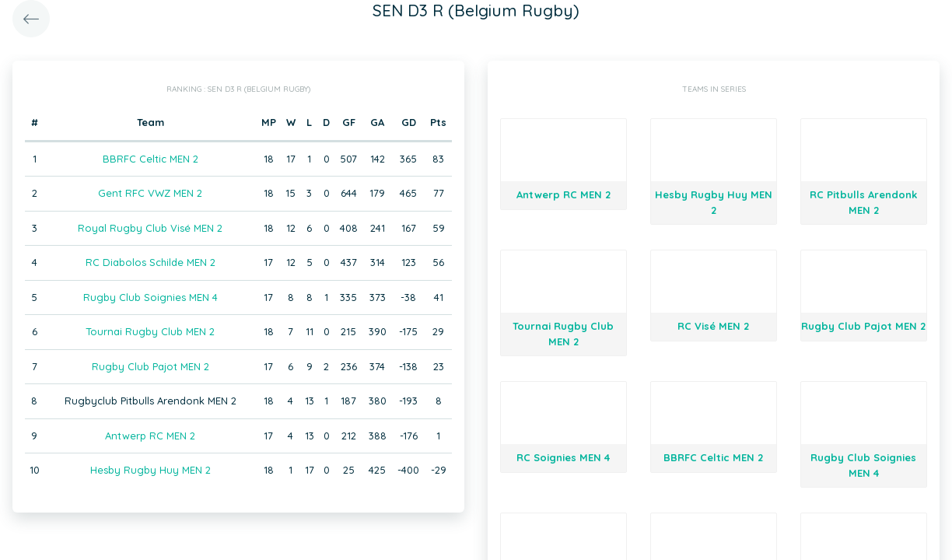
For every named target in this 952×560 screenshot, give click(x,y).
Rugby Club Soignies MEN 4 (150, 297)
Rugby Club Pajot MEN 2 (150, 366)
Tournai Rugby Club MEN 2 (150, 331)
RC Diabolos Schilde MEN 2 (150, 262)
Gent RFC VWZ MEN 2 (150, 193)
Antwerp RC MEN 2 (150, 436)
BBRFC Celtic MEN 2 (150, 159)
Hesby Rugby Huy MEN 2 (150, 470)
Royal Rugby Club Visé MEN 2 (150, 228)
